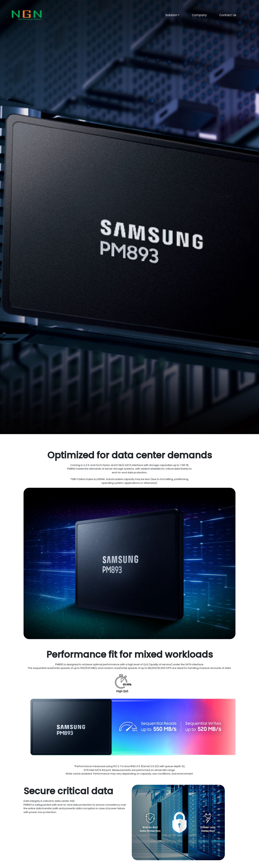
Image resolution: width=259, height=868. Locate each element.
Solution (171, 15)
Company (199, 15)
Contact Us (228, 15)
